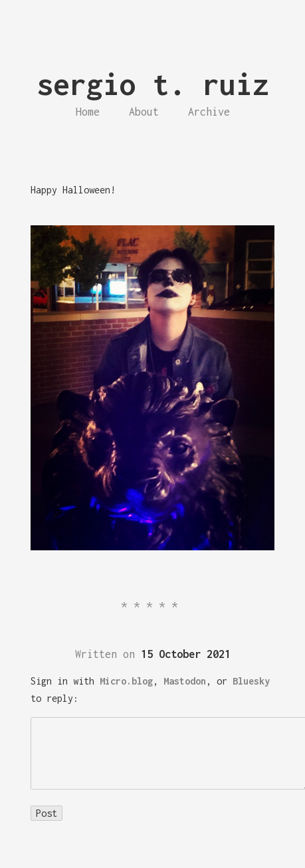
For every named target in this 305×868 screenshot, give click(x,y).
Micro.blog (126, 681)
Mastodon (185, 681)
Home (88, 112)
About (144, 112)
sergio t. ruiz (153, 84)
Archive (209, 112)
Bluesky (251, 681)
